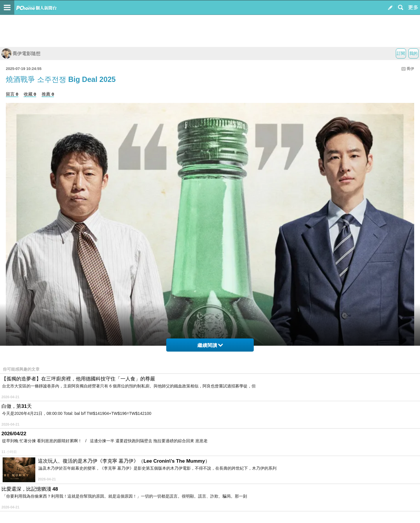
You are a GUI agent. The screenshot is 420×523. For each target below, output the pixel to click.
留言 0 (12, 94)
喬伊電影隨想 (21, 53)
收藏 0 (30, 94)
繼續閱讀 (210, 345)
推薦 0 (48, 94)
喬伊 (410, 69)
